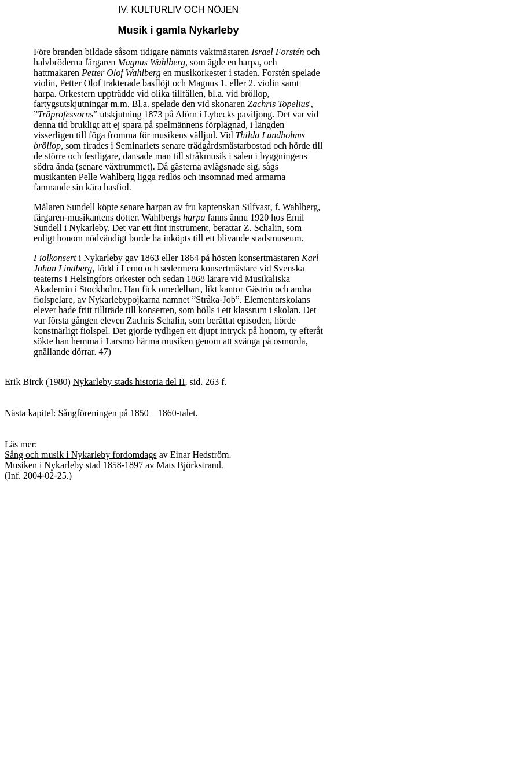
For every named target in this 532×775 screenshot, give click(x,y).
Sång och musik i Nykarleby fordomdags (81, 455)
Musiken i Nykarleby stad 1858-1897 (74, 465)
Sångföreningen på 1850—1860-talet (126, 413)
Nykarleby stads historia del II (129, 382)
